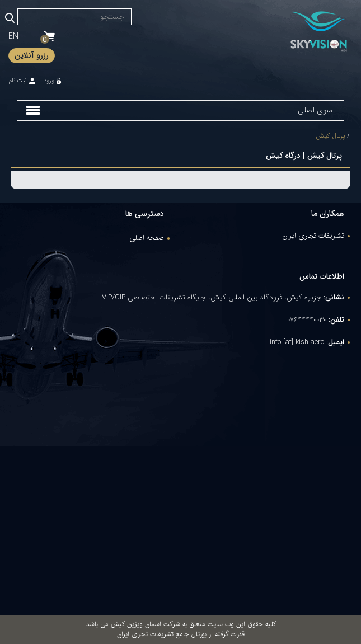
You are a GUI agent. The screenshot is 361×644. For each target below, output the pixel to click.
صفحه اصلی (147, 238)
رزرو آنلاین (32, 55)
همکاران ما (328, 214)
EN (13, 36)
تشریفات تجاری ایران (313, 236)
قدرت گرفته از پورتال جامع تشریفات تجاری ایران (181, 634)
